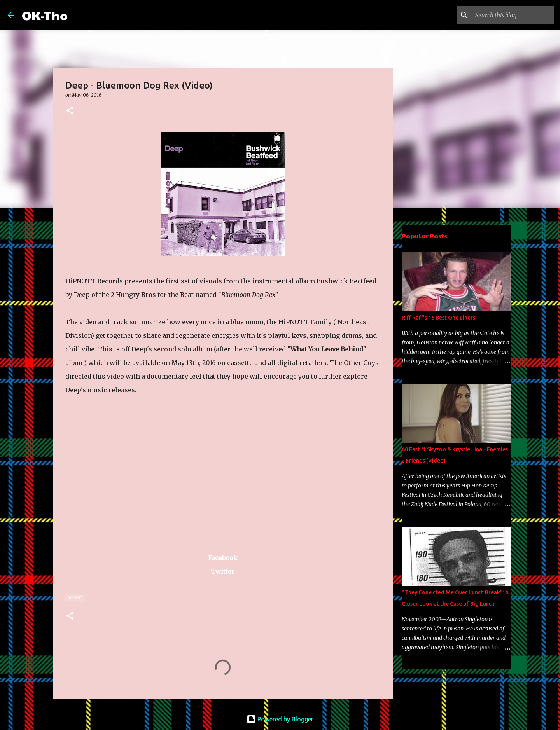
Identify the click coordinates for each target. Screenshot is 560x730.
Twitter (223, 571)
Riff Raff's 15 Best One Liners (438, 318)
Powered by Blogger (280, 719)
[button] (70, 111)
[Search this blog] (513, 15)
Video (76, 598)
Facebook (223, 558)
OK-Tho (45, 15)
